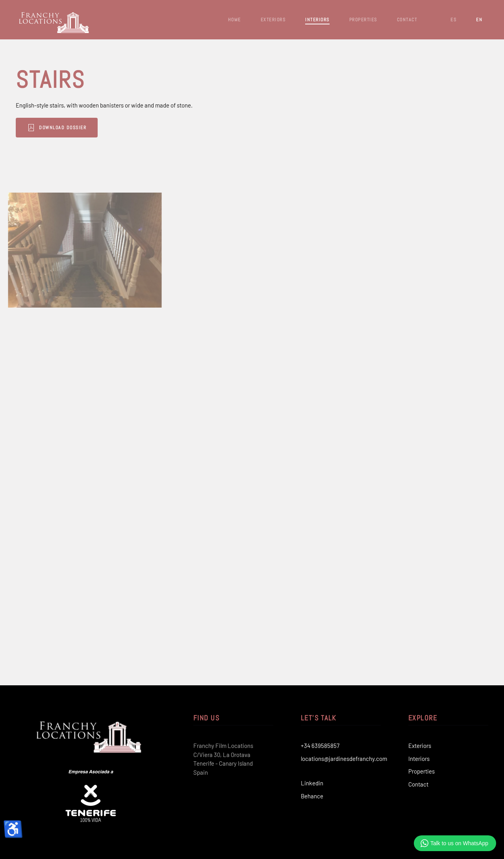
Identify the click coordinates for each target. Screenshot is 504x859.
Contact (407, 20)
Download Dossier (42, 128)
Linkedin (312, 783)
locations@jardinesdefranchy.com (344, 759)
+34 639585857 (320, 746)
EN (479, 20)
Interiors (419, 759)
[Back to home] (55, 20)
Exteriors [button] (273, 20)
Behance (312, 796)
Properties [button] (363, 20)
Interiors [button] (317, 20)
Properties (422, 771)
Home (234, 20)
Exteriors (420, 746)
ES (453, 20)
